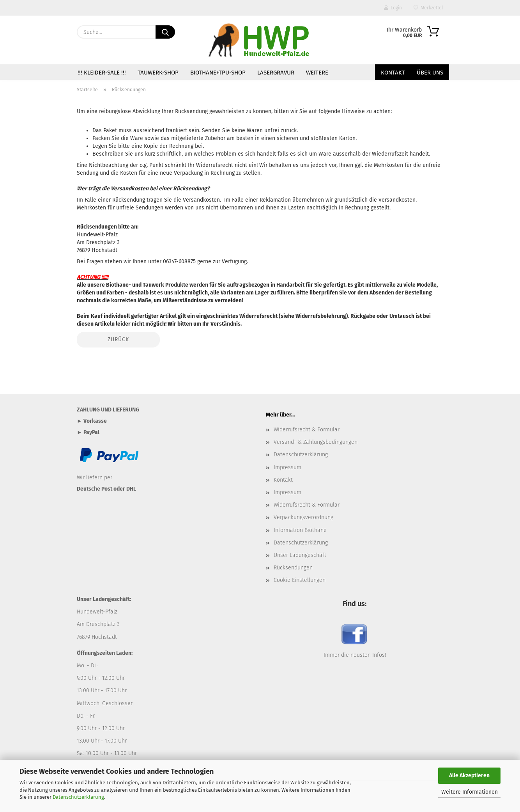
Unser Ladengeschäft (300, 555)
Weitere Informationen (470, 792)
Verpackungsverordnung (303, 517)
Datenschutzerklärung (78, 797)
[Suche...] (165, 32)
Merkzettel (428, 8)
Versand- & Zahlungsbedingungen (316, 442)
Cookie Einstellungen (300, 580)
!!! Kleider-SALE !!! (102, 73)
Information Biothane (300, 530)
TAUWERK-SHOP (158, 73)
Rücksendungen (293, 568)
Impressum (287, 467)
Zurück (118, 340)
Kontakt (393, 73)
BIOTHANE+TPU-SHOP (218, 73)
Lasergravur (276, 73)
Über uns (430, 73)
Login (393, 8)
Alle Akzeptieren (469, 776)
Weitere (317, 73)
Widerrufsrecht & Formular (307, 430)
